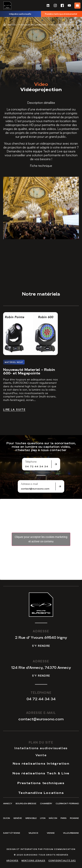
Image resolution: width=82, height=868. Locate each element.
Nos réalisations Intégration (41, 763)
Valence (33, 833)
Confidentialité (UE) (62, 860)
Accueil (12, 25)
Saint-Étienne (12, 833)
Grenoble (31, 818)
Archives (12, 860)
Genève (18, 818)
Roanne (74, 818)
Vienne (51, 833)
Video (52, 25)
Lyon (43, 818)
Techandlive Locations (33, 25)
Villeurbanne (71, 833)
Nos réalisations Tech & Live (41, 773)
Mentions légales (33, 860)
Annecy (8, 803)
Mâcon (53, 818)
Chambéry (46, 803)
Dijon (7, 818)
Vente (41, 755)
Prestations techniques (41, 783)
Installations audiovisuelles (41, 748)
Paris (64, 818)
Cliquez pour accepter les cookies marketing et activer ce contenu (41, 539)
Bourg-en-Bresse (26, 803)
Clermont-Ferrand (67, 803)
